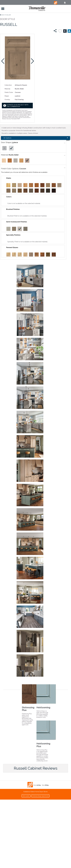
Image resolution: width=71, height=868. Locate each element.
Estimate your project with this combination (17, 106)
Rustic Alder (14, 155)
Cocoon (23, 169)
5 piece (15, 142)
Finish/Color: (9, 92)
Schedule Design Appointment (40, 796)
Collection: (8, 85)
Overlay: (7, 100)
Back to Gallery (6, 15)
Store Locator (26, 796)
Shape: (7, 96)
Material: (7, 89)
